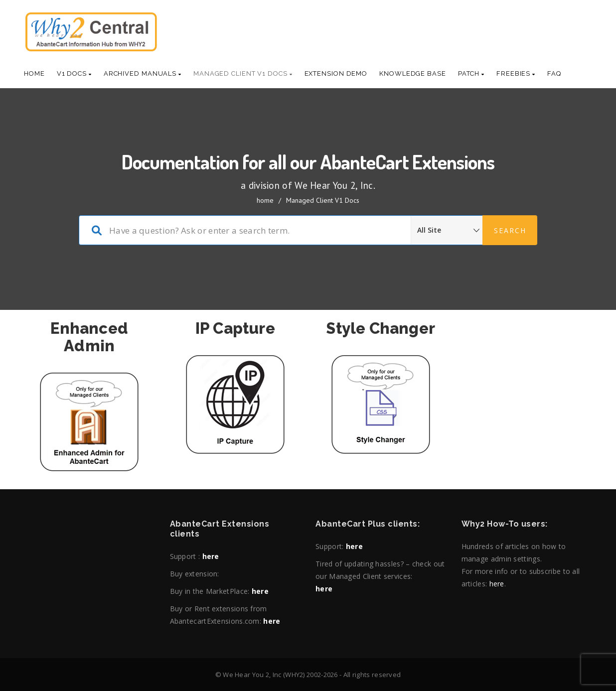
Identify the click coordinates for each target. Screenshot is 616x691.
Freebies (516, 73)
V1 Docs (74, 73)
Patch (471, 73)
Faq (554, 73)
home (265, 200)
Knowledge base (413, 73)
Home (34, 73)
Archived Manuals (143, 73)
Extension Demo (336, 73)
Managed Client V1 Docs (243, 73)
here (211, 556)
